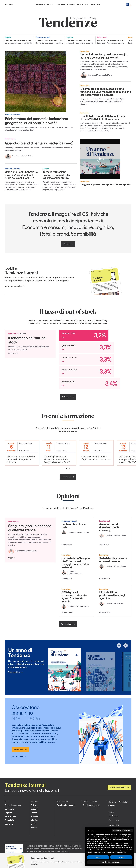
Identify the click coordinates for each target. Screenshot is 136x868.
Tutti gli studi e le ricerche (66, 805)
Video (33, 824)
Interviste (34, 820)
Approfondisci (20, 749)
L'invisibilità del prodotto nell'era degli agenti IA (112, 595)
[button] (67, 469)
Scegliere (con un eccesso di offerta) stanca (30, 528)
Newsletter (123, 802)
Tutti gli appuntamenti (91, 805)
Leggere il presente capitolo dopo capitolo (106, 184)
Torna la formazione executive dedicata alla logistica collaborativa (56, 175)
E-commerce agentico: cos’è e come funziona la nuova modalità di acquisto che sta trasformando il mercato (106, 92)
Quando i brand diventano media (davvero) (39, 143)
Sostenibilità (95, 4)
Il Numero (35, 816)
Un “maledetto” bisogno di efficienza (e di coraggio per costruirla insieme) (105, 56)
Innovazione (60, 4)
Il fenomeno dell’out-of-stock (27, 340)
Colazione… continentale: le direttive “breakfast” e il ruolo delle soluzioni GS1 (21, 175)
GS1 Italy (91, 214)
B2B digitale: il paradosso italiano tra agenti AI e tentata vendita (74, 597)
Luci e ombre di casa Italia (74, 526)
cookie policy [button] (103, 841)
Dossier (34, 813)
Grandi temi (10, 824)
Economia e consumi (44, 4)
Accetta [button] (121, 857)
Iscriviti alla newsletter (15, 286)
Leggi (12, 558)
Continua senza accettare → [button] (122, 830)
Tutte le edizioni (15, 672)
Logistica (71, 4)
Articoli (34, 805)
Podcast (34, 828)
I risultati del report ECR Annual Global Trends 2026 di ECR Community (103, 118)
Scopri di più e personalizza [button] (110, 862)
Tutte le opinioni (68, 624)
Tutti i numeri (68, 397)
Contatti (112, 806)
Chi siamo (68, 244)
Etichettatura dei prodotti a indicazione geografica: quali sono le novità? (36, 121)
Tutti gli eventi (68, 477)
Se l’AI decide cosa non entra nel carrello (113, 560)
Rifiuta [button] (98, 857)
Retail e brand (82, 4)
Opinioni (34, 809)
